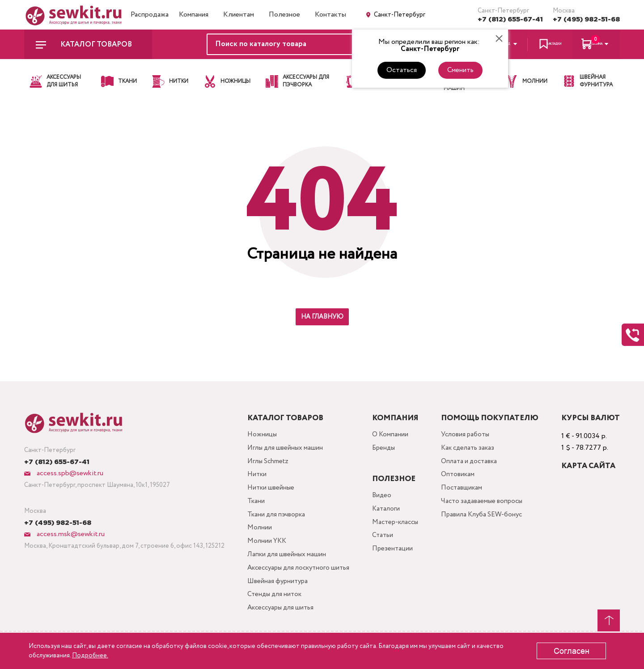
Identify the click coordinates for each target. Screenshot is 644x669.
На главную (322, 317)
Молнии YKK (265, 550)
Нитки (254, 478)
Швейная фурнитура (276, 593)
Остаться (402, 70)
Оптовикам (462, 478)
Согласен (572, 651)
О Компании (393, 435)
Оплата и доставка (474, 464)
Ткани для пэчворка (275, 521)
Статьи (385, 539)
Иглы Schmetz (267, 464)
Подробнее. (90, 656)
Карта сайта (588, 466)
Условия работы (470, 435)
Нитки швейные (269, 492)
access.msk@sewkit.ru (70, 534)
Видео (384, 496)
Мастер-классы (399, 525)
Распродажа (150, 15)
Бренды (387, 450)
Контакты (330, 15)
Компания (194, 15)
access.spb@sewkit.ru (69, 473)
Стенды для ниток (273, 607)
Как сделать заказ (473, 450)
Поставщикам (466, 492)
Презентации (395, 553)
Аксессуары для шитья (280, 621)
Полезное (284, 15)
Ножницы (259, 435)
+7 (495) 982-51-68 (586, 19)
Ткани (253, 507)
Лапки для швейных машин (285, 564)
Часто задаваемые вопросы (487, 507)
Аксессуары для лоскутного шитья (299, 578)
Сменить (460, 70)
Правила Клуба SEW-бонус (487, 521)
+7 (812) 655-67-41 (510, 19)
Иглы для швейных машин (284, 450)
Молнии (257, 535)
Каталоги (389, 510)
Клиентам (239, 15)
